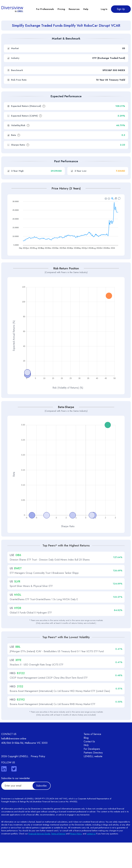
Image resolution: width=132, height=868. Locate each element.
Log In (104, 9)
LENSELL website (93, 782)
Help (86, 9)
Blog (86, 763)
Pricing (61, 9)
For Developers (92, 774)
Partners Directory (93, 778)
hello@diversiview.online (14, 764)
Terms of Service (92, 760)
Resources (74, 9)
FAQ (86, 771)
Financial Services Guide (39, 859)
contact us (91, 859)
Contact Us (89, 767)
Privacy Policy (38, 782)
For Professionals (45, 9)
